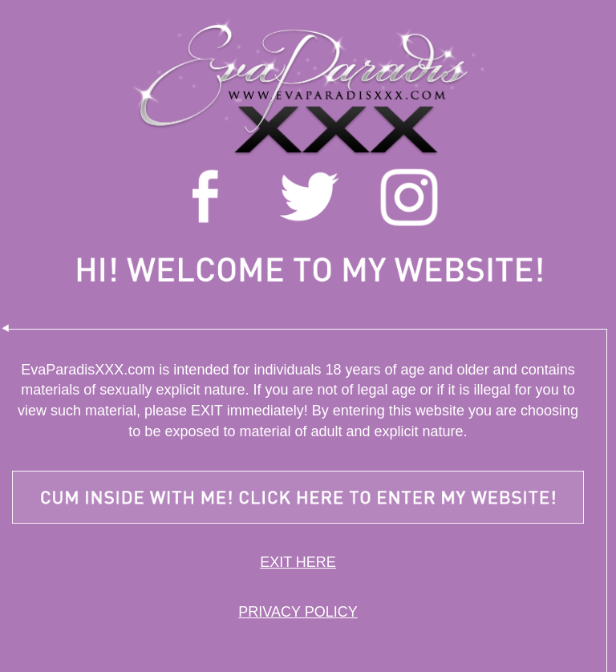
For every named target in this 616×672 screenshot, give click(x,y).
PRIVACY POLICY (298, 612)
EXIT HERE (298, 562)
